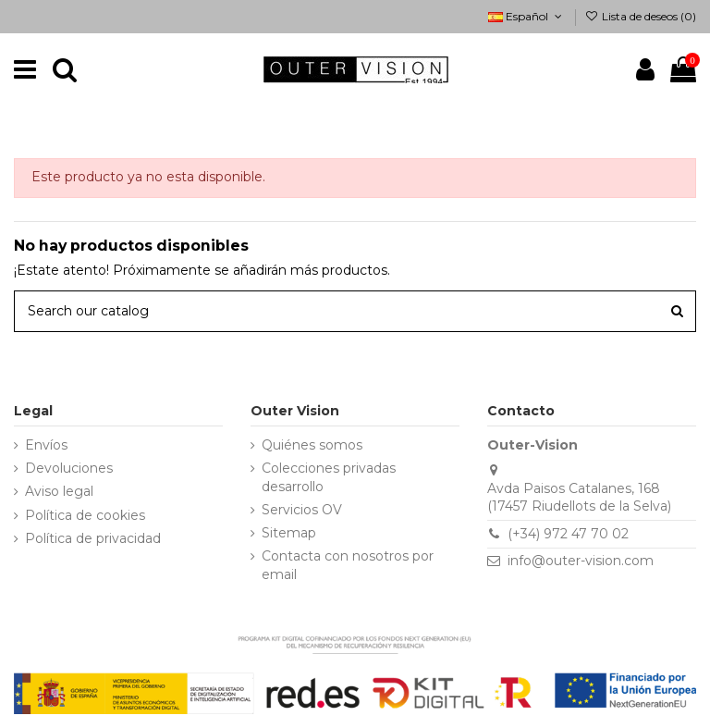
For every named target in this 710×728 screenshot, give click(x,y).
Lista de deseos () (641, 16)
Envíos (46, 445)
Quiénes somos (312, 445)
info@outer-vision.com (581, 561)
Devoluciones (69, 468)
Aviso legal (59, 491)
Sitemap (289, 533)
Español (526, 16)
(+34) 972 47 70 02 (568, 534)
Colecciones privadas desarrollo (329, 477)
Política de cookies (85, 515)
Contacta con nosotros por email (348, 565)
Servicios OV (302, 510)
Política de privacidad (93, 538)
